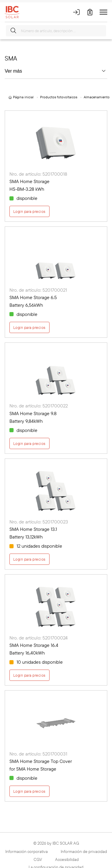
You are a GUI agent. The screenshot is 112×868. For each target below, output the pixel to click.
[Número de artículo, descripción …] (56, 31)
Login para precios (29, 211)
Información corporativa (27, 851)
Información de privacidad (84, 851)
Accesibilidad (67, 859)
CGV (38, 859)
